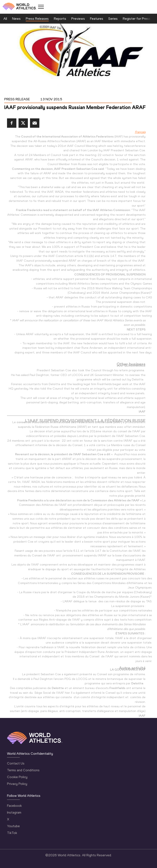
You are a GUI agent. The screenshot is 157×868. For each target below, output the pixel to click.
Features (97, 19)
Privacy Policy (17, 784)
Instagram (14, 812)
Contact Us (16, 763)
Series (113, 19)
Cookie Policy (17, 777)
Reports (60, 19)
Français (140, 132)
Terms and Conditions (23, 770)
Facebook (14, 806)
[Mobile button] (41, 7)
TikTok (12, 833)
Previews (78, 19)
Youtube (13, 826)
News (16, 19)
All (5, 19)
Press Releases (37, 19)
